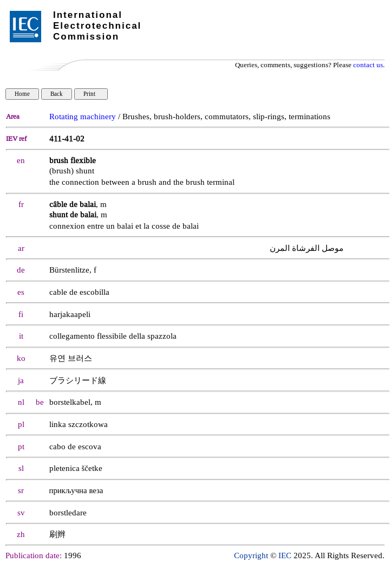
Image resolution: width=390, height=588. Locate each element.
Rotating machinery (83, 117)
